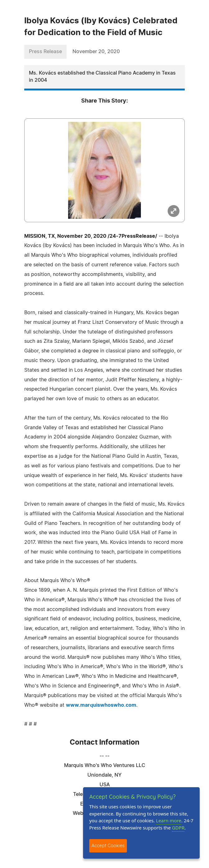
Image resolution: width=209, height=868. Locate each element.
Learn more (169, 820)
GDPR (178, 828)
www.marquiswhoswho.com (101, 705)
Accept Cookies (108, 845)
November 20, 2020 (96, 52)
